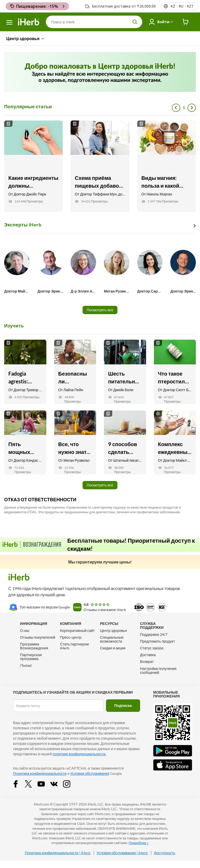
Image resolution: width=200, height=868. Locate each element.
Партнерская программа (31, 657)
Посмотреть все (100, 310)
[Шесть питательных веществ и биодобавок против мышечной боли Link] (125, 372)
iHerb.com (42, 804)
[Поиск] (94, 22)
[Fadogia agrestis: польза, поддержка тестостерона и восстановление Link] (25, 372)
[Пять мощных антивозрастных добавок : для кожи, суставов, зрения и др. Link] (25, 443)
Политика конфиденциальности (40, 773)
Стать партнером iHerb (74, 646)
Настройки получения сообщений (158, 670)
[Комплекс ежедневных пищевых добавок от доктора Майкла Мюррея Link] (175, 443)
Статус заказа (152, 648)
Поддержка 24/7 (154, 634)
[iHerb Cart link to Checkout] (186, 22)
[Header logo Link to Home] (29, 22)
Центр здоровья (113, 631)
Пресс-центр (71, 637)
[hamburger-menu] (9, 22)
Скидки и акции (113, 648)
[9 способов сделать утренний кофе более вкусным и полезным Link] (125, 443)
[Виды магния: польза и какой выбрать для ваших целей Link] (167, 166)
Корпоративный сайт (77, 631)
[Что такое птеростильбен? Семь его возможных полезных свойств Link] (175, 372)
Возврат (147, 661)
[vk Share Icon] (57, 783)
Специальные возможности (112, 639)
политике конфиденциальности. (79, 754)
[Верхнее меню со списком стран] (182, 6)
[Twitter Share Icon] (32, 783)
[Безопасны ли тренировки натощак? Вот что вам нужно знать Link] (75, 372)
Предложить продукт (158, 641)
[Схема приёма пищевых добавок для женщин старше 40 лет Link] (100, 166)
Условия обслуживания (90, 773)
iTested (26, 665)
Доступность (165, 853)
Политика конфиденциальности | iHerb (58, 853)
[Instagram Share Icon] (70, 783)
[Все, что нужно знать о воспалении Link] (75, 443)
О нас (25, 631)
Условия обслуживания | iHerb (123, 853)
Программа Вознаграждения (34, 646)
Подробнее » (139, 843)
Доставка (148, 655)
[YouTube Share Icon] (45, 783)
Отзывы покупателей (38, 637)
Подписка (123, 705)
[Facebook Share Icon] (19, 783)
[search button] (135, 22)
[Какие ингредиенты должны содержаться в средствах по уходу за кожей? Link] (33, 166)
